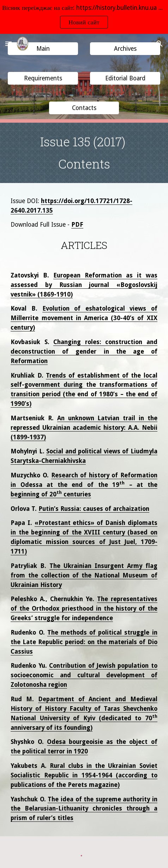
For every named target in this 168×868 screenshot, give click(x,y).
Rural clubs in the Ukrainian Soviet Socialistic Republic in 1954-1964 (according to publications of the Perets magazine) (84, 775)
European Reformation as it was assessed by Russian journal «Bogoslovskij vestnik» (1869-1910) (84, 285)
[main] (84, 153)
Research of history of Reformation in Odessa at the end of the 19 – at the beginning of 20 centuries (84, 485)
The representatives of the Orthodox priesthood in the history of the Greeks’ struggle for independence (84, 609)
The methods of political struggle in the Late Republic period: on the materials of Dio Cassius (84, 642)
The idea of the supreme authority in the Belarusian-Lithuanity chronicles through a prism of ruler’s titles (84, 809)
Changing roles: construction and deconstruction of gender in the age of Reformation (84, 352)
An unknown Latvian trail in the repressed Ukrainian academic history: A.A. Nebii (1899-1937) (84, 428)
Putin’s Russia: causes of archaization (94, 509)
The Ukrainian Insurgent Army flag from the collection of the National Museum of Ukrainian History (84, 575)
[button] (8, 44)
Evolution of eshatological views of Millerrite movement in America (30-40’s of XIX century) (84, 318)
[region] (84, 17)
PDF (77, 225)
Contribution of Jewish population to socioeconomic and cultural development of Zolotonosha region (84, 675)
